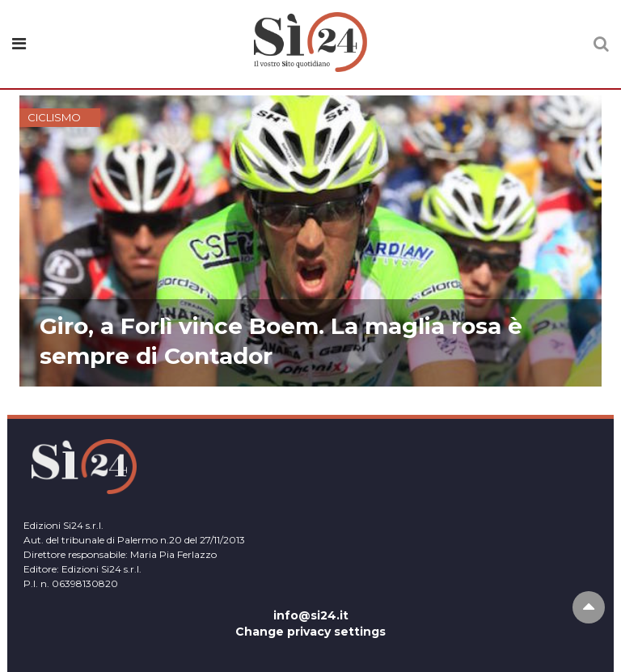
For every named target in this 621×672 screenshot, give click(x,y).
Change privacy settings (310, 632)
